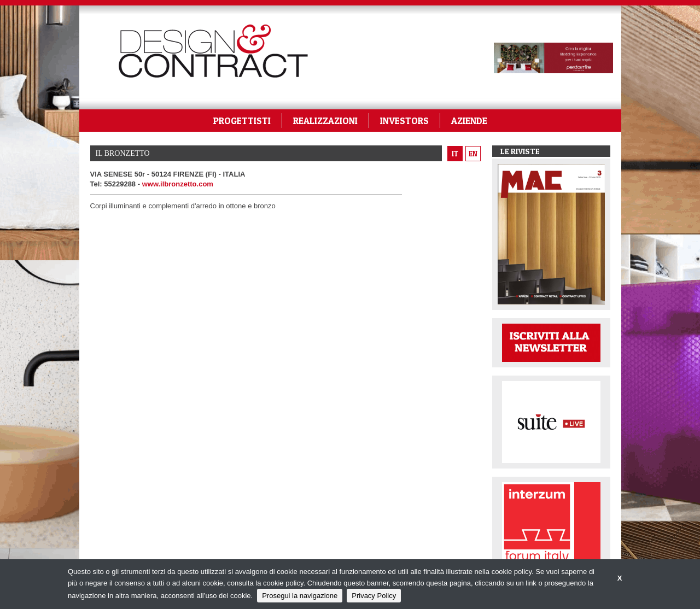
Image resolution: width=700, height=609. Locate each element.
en (473, 154)
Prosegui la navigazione (300, 596)
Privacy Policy (374, 596)
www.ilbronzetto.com (178, 184)
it (455, 154)
